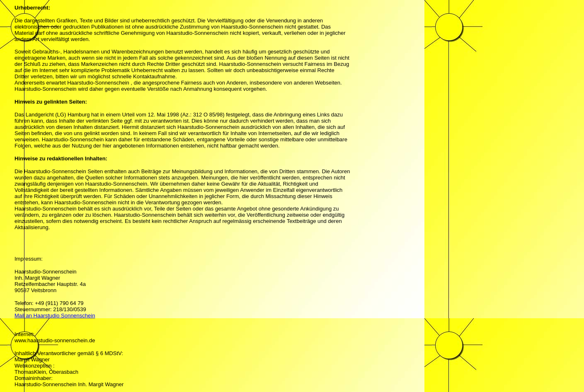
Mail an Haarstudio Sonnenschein (55, 316)
